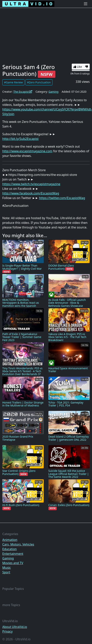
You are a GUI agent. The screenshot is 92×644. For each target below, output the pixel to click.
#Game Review (13, 82)
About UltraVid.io (15, 627)
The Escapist (23, 92)
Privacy (7, 631)
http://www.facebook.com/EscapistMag (31, 193)
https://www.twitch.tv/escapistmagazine (31, 184)
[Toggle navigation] (86, 4)
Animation (10, 540)
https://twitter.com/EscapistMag (62, 198)
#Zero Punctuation (39, 82)
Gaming (53, 92)
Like (78, 67)
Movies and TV (13, 563)
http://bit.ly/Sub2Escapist (20, 139)
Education (10, 549)
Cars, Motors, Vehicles (18, 544)
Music (7, 568)
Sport (6, 572)
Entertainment (13, 554)
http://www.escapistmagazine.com (27, 151)
